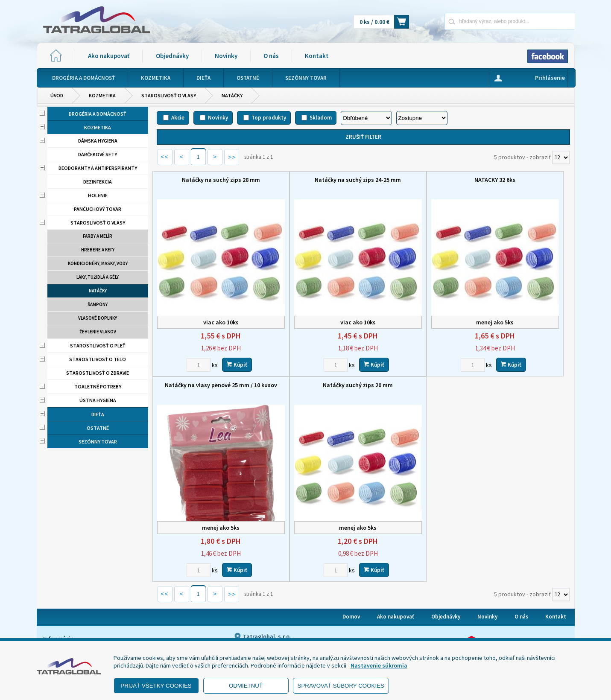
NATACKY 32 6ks (416, 180)
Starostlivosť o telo (98, 359)
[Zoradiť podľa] (366, 118)
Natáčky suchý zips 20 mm (205, 363)
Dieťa (98, 414)
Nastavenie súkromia (379, 665)
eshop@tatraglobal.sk (269, 630)
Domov (351, 572)
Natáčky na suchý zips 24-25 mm (310, 180)
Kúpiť (221, 342)
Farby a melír (98, 236)
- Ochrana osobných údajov (82, 617)
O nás (271, 56)
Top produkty (269, 118)
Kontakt (317, 56)
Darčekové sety (98, 154)
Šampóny (98, 304)
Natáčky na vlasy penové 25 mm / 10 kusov (522, 184)
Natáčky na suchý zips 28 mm (205, 180)
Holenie (98, 195)
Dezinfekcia (98, 182)
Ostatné (98, 428)
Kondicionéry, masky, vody (98, 263)
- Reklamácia (63, 627)
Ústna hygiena (98, 400)
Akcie (178, 118)
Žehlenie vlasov (98, 332)
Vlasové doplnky (98, 318)
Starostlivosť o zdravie (98, 373)
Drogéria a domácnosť (98, 114)
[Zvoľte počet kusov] (183, 342)
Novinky (226, 56)
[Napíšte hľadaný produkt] (480, 21)
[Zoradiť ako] (422, 118)
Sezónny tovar (98, 442)
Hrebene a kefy (98, 250)
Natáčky (232, 95)
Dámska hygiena (98, 141)
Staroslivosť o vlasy (169, 95)
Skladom (321, 118)
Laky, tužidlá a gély (98, 277)
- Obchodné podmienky (77, 606)
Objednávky (172, 56)
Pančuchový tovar (98, 209)
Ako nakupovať (109, 56)
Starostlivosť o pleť (98, 346)
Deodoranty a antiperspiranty (98, 168)
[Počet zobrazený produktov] (561, 157)
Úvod (57, 95)
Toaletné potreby (98, 386)
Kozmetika (102, 95)
